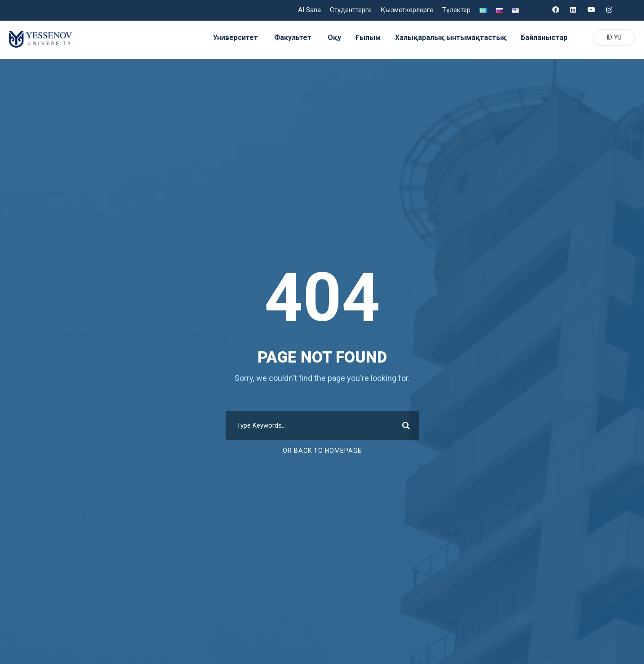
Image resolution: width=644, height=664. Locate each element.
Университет (229, 38)
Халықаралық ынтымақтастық (446, 38)
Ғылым (363, 38)
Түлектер (456, 10)
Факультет (287, 38)
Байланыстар (541, 38)
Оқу (328, 38)
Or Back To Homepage (322, 451)
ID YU (613, 38)
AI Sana (308, 10)
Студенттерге (351, 10)
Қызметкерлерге (406, 10)
